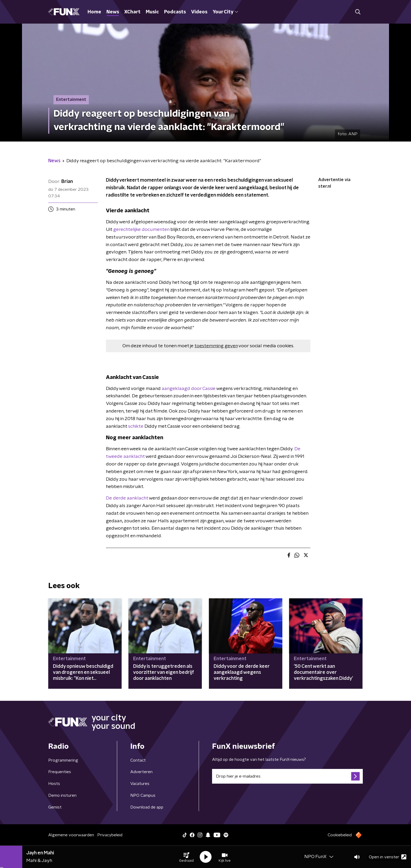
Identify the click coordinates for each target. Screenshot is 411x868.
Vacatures (140, 784)
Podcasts (175, 12)
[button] (186, 857)
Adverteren (141, 772)
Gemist (55, 807)
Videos (199, 12)
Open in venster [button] (388, 857)
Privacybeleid (110, 835)
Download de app (147, 807)
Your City (225, 12)
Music (152, 12)
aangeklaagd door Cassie (189, 389)
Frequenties (60, 772)
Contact (138, 760)
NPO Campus (143, 795)
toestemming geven (216, 346)
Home (94, 12)
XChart (132, 12)
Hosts (54, 784)
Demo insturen (62, 795)
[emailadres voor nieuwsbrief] (287, 776)
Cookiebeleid (340, 835)
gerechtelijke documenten (141, 230)
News (113, 12)
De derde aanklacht (127, 498)
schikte (136, 426)
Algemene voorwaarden (71, 835)
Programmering (63, 760)
